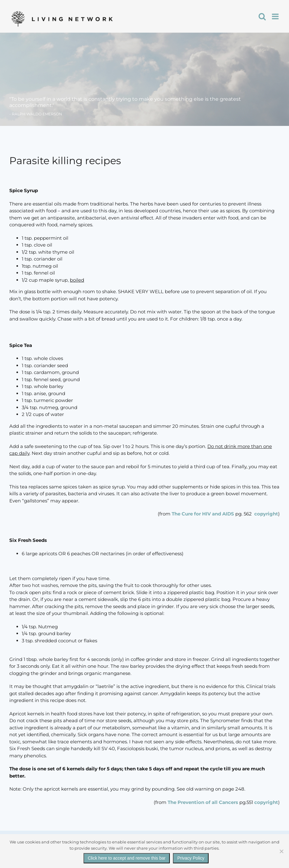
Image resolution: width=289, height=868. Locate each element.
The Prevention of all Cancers (203, 802)
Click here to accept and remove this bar (127, 858)
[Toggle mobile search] (262, 16)
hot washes (45, 585)
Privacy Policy (191, 858)
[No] (281, 851)
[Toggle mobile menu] (276, 16)
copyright (266, 514)
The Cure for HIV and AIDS (202, 514)
